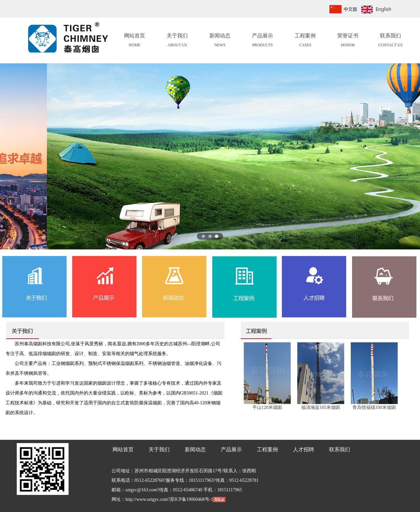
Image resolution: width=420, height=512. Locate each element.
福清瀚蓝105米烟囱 (321, 407)
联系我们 (390, 41)
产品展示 (262, 41)
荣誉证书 (348, 41)
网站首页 (135, 41)
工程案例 (305, 41)
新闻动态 (220, 41)
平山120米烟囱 (267, 407)
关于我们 (177, 41)
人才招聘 (304, 449)
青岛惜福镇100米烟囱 (374, 407)
